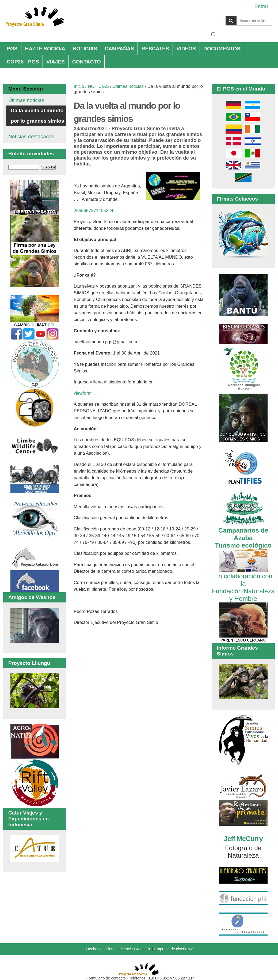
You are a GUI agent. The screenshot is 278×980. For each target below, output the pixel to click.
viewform (83, 393)
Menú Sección (26, 89)
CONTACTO (87, 62)
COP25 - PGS (23, 62)
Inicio (79, 86)
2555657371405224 (94, 211)
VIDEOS (186, 49)
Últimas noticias (128, 86)
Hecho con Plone (101, 949)
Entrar (261, 6)
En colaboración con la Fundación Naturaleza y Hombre (243, 584)
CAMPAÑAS (119, 49)
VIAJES (56, 62)
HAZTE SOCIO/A (45, 49)
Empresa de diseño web (175, 949)
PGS (12, 49)
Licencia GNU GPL (135, 949)
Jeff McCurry (243, 839)
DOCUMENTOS (222, 49)
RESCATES (155, 49)
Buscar (211, 16)
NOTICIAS (85, 49)
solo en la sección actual (244, 34)
